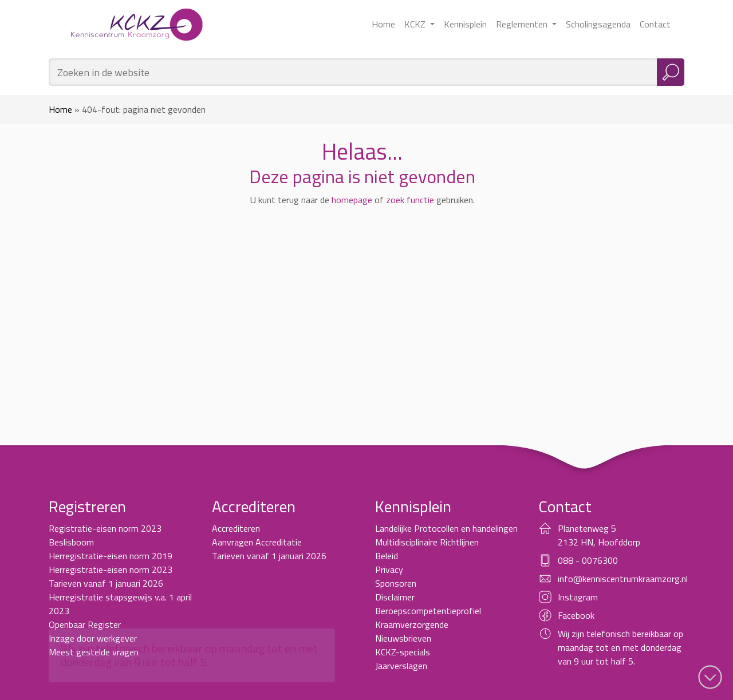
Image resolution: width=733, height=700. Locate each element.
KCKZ (416, 24)
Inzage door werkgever (93, 638)
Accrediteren (236, 528)
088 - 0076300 (588, 560)
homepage (352, 200)
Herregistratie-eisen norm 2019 (111, 556)
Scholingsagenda (598, 24)
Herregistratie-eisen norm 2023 (111, 570)
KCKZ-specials (403, 652)
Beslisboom (71, 542)
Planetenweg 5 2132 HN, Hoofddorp (599, 535)
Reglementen (523, 24)
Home (383, 24)
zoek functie (410, 200)
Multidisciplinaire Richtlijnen (427, 542)
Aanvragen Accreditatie (257, 542)
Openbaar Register (85, 624)
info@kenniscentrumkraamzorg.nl (623, 579)
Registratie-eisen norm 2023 (105, 528)
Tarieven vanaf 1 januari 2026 (106, 583)
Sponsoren (396, 583)
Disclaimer (395, 597)
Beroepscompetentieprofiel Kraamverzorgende (428, 618)
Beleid (387, 556)
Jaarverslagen (401, 666)
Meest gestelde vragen (94, 652)
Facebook (576, 615)
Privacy (389, 570)
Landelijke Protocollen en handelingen (446, 528)
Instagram (578, 597)
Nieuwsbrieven (403, 638)
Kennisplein (465, 24)
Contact (655, 24)
